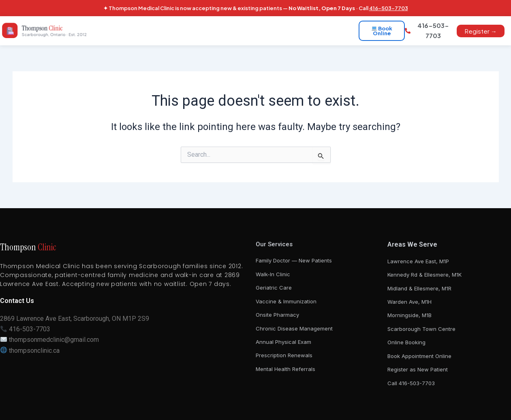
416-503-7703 (389, 8)
